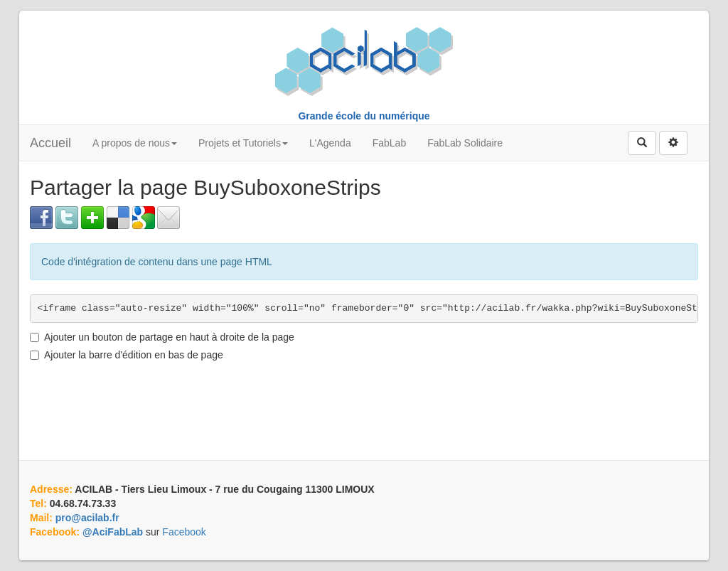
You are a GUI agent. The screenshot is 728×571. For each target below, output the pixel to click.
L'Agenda (330, 143)
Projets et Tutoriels (243, 143)
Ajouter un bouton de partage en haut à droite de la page (162, 337)
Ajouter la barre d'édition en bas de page (127, 355)
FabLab (389, 143)
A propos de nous (135, 143)
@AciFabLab (113, 532)
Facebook (184, 532)
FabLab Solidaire (465, 143)
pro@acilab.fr (87, 518)
